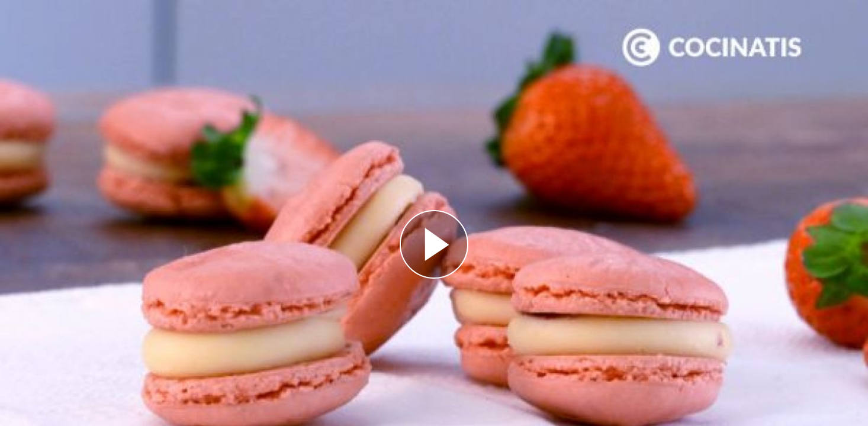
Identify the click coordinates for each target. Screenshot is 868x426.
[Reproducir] (434, 244)
